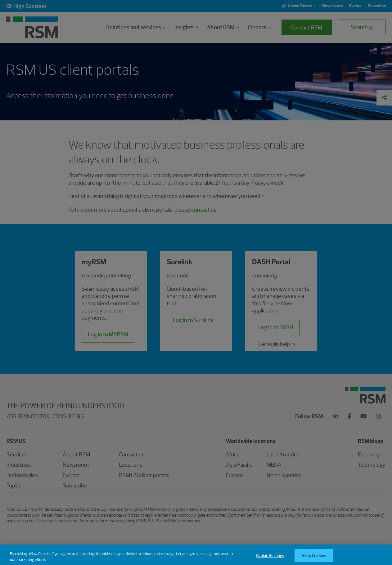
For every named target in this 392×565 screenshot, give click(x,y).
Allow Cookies (314, 558)
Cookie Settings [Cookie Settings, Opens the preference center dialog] (270, 558)
